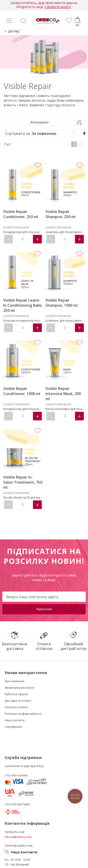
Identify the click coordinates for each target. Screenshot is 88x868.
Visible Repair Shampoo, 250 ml (60, 214)
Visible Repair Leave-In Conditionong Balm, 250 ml (23, 305)
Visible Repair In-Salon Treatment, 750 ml (23, 482)
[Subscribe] (44, 609)
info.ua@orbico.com (18, 837)
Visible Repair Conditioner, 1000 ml (22, 391)
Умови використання (19, 688)
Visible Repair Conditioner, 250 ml (21, 214)
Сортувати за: (18, 133)
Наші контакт (14, 720)
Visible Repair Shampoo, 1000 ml (62, 303)
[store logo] (48, 21)
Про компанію (15, 681)
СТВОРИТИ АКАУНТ (58, 7)
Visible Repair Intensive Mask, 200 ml (63, 394)
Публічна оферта (16, 694)
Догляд (14, 31)
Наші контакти (24, 852)
